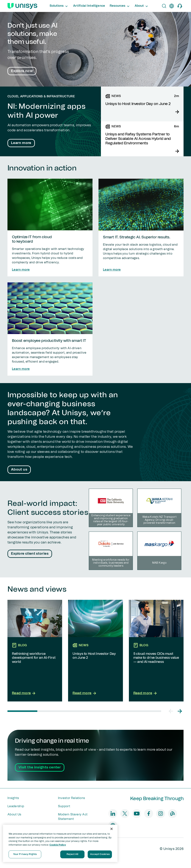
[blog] (173, 814)
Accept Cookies (100, 854)
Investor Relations (72, 798)
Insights (13, 798)
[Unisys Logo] (22, 6)
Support (64, 806)
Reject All (72, 854)
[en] (172, 6)
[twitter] (125, 814)
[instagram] (161, 814)
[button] (171, 711)
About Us (14, 814)
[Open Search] (164, 6)
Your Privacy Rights (25, 854)
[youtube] (137, 814)
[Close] (112, 829)
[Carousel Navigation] (175, 711)
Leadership (16, 806)
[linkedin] (113, 814)
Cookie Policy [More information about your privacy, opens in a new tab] (58, 845)
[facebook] (149, 814)
